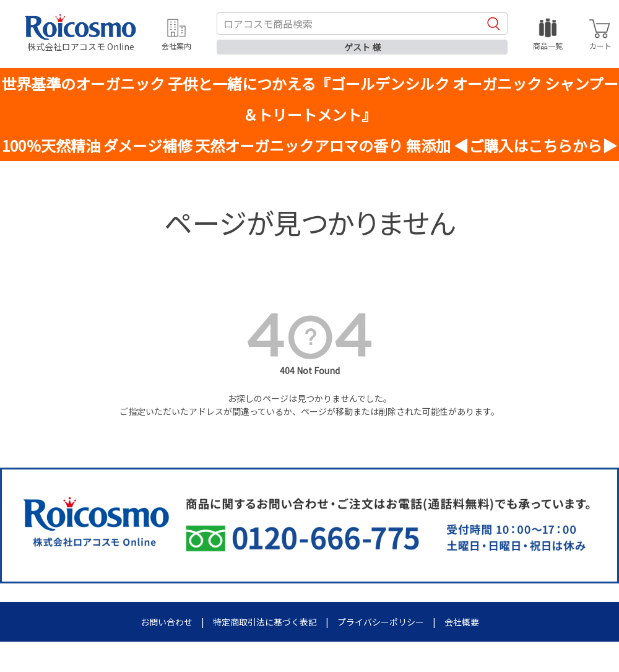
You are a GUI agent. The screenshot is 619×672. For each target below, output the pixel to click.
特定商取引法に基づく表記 (265, 622)
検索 (493, 24)
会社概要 (462, 622)
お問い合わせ (167, 622)
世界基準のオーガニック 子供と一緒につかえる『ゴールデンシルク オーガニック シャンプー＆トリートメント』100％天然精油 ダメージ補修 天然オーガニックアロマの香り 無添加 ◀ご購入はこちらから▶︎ (310, 114)
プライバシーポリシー (381, 622)
